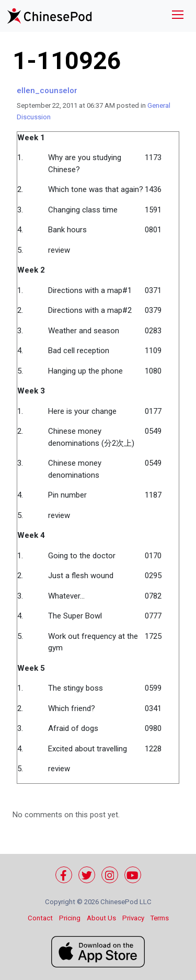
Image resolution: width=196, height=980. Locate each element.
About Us (101, 918)
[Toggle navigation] (178, 16)
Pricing (70, 918)
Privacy (133, 918)
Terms (160, 918)
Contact (40, 918)
